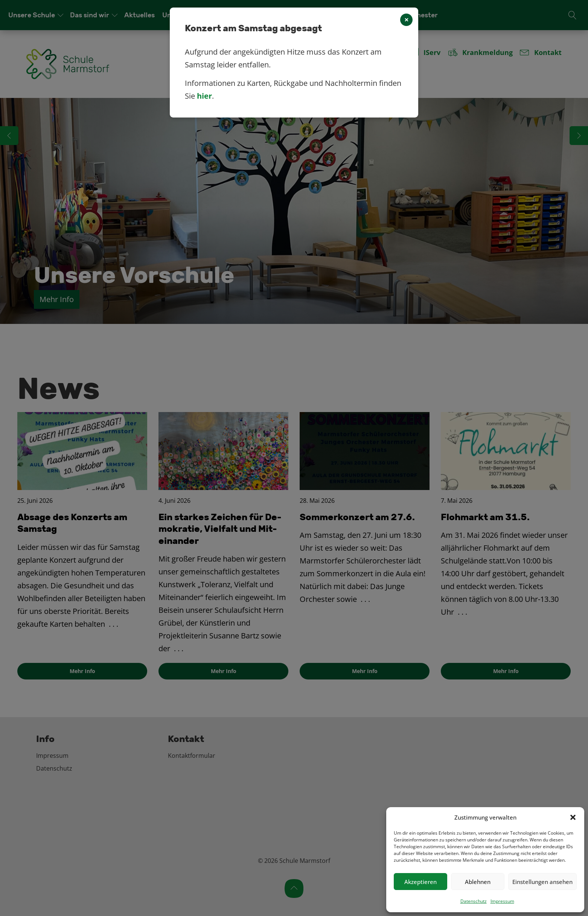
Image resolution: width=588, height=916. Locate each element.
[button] (573, 817)
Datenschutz (474, 901)
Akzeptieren (420, 882)
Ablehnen (478, 882)
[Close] (406, 20)
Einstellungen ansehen (542, 882)
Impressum (502, 901)
